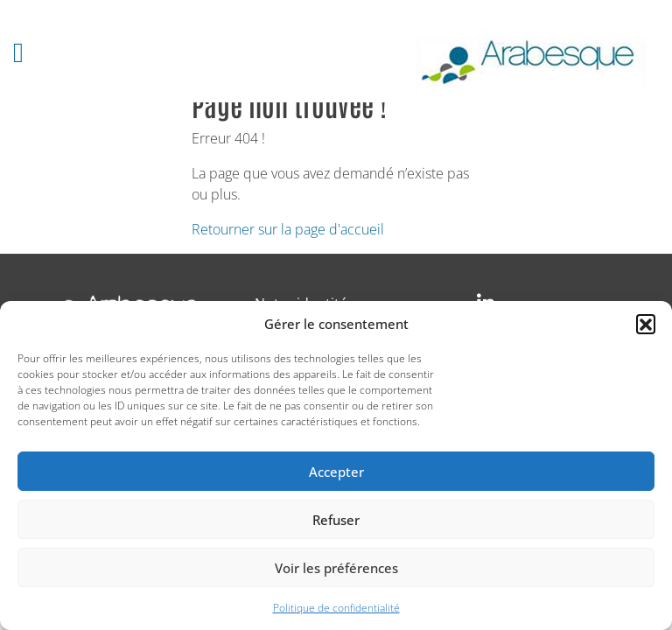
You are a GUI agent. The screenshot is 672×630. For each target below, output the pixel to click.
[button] (646, 324)
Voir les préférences (336, 568)
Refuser (336, 520)
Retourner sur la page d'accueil (288, 229)
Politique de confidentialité (336, 608)
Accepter (336, 472)
